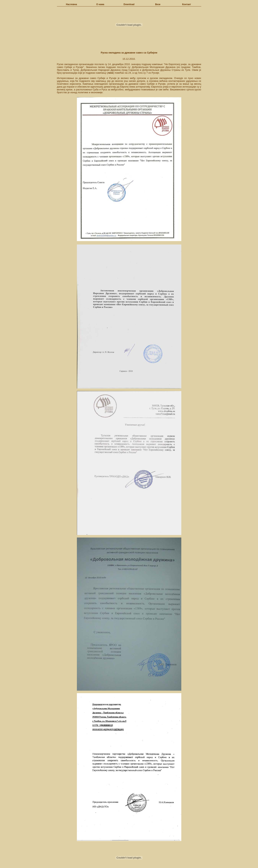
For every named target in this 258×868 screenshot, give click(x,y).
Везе (158, 4)
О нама (100, 4)
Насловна (71, 4)
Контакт (187, 4)
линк (110, 73)
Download (129, 4)
